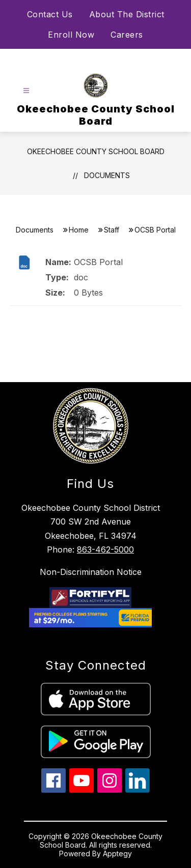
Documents (107, 175)
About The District (127, 14)
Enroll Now (71, 35)
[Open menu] (26, 91)
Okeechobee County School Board (96, 151)
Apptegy (117, 853)
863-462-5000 (105, 549)
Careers (127, 35)
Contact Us (50, 14)
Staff (112, 230)
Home (79, 230)
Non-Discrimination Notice (91, 572)
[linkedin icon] (138, 790)
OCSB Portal (98, 262)
